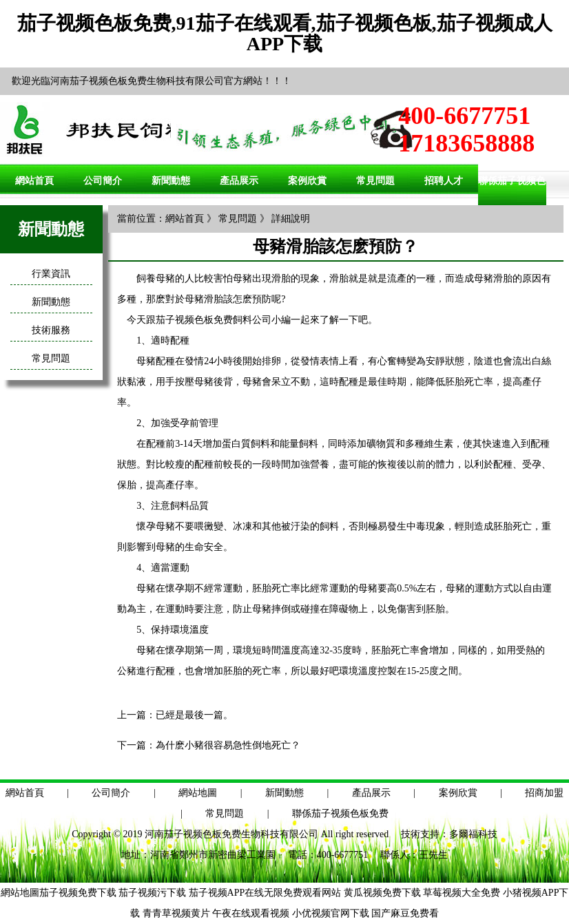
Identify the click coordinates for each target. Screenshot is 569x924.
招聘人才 (444, 181)
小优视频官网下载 (331, 913)
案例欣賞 (307, 181)
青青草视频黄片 (176, 913)
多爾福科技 (473, 834)
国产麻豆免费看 (405, 913)
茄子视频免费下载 (78, 893)
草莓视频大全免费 (462, 893)
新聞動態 (171, 181)
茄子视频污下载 (152, 893)
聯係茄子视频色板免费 (340, 813)
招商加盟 (544, 793)
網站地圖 (198, 793)
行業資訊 (51, 274)
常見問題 (375, 181)
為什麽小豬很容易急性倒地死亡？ (228, 745)
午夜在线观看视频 (251, 913)
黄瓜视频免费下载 (382, 893)
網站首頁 (34, 181)
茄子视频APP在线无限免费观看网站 (265, 893)
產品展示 (239, 181)
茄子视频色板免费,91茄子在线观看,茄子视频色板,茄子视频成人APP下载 (285, 33)
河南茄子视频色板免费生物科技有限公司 (231, 834)
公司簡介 (103, 181)
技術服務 (51, 330)
